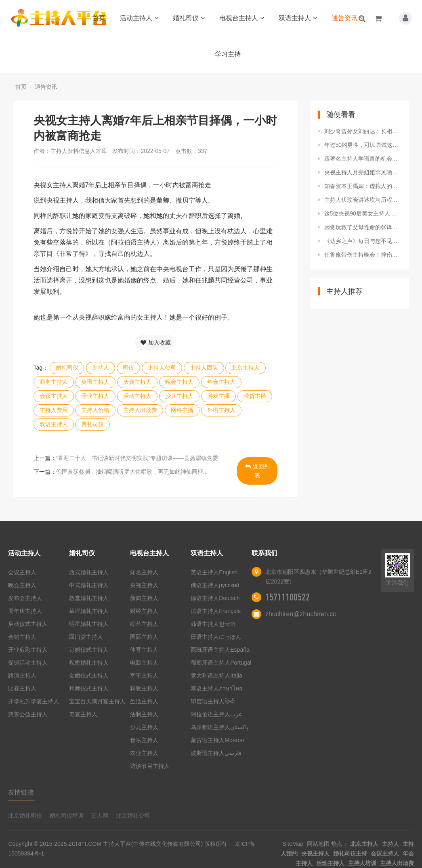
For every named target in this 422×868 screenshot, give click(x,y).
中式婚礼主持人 (89, 585)
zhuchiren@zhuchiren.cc (301, 614)
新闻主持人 (144, 598)
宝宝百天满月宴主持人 (97, 701)
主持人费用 (54, 410)
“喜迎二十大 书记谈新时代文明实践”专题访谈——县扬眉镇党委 (137, 458)
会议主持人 (54, 396)
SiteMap (293, 844)
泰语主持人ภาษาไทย (216, 688)
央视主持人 (144, 585)
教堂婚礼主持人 (89, 598)
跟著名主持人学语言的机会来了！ (363, 159)
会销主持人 (22, 637)
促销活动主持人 (28, 663)
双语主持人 (298, 18)
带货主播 (255, 396)
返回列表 (257, 471)
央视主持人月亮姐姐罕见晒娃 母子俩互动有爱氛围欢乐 (363, 172)
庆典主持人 (137, 382)
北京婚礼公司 (133, 816)
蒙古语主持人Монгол (217, 740)
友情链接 (21, 792)
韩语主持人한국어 (213, 624)
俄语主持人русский (215, 585)
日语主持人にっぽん (216, 637)
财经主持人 (144, 611)
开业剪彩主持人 (28, 650)
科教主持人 (144, 688)
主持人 (101, 368)
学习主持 (228, 54)
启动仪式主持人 (28, 624)
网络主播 (182, 410)
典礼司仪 (92, 424)
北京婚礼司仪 (25, 816)
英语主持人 (95, 382)
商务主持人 (54, 382)
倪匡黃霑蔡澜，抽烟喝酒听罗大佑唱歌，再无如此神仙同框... (132, 472)
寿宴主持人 (83, 714)
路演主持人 (22, 676)
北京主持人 (246, 368)
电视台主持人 (242, 18)
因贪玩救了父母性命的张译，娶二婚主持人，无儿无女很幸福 (363, 227)
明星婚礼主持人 (89, 624)
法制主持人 (144, 714)
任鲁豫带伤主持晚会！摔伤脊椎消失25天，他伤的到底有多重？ (363, 255)
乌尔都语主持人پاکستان (219, 727)
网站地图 (318, 844)
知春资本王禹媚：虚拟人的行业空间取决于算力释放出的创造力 (363, 186)
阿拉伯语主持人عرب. (218, 714)
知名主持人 (144, 572)
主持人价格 (95, 410)
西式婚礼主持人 (89, 572)
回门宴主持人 (86, 637)
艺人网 (100, 816)
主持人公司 (162, 368)
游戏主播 (218, 396)
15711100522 (288, 597)
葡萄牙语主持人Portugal (221, 663)
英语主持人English (214, 572)
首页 (99, 18)
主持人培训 (362, 863)
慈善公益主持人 (28, 714)
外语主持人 (221, 410)
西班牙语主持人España (220, 650)
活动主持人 (139, 18)
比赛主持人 (22, 688)
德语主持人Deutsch (215, 598)
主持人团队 (204, 368)
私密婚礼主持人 (89, 663)
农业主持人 (144, 753)
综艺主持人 (144, 624)
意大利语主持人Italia (216, 676)
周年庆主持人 (25, 611)
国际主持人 (144, 637)
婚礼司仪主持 (350, 853)
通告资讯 (347, 18)
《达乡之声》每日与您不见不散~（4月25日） (363, 241)
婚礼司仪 (189, 18)
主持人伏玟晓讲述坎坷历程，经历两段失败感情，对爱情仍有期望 (363, 200)
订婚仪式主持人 (89, 650)
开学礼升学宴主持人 (34, 701)
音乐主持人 (144, 740)
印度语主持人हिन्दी (213, 701)
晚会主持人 (179, 382)
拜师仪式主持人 (89, 688)
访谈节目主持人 (150, 766)
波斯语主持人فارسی (216, 753)
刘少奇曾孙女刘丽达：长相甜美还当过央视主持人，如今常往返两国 (363, 131)
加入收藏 (156, 343)
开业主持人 (95, 396)
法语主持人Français (216, 611)
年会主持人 (221, 382)
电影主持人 (144, 663)
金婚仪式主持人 (89, 676)
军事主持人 (144, 676)
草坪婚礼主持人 (89, 611)
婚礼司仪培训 (67, 816)
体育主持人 (144, 650)
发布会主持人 (25, 598)
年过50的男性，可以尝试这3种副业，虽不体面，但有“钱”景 (363, 145)
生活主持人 (144, 701)
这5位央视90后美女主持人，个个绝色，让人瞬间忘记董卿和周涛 (363, 213)
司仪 (128, 368)
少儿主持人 (179, 396)
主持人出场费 (140, 410)
